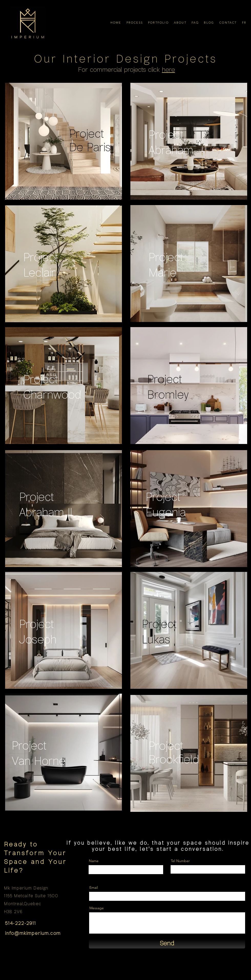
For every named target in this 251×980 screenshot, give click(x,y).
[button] (135, 22)
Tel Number (180, 861)
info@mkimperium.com (33, 934)
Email (94, 887)
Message (97, 908)
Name (94, 861)
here (168, 70)
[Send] (167, 944)
